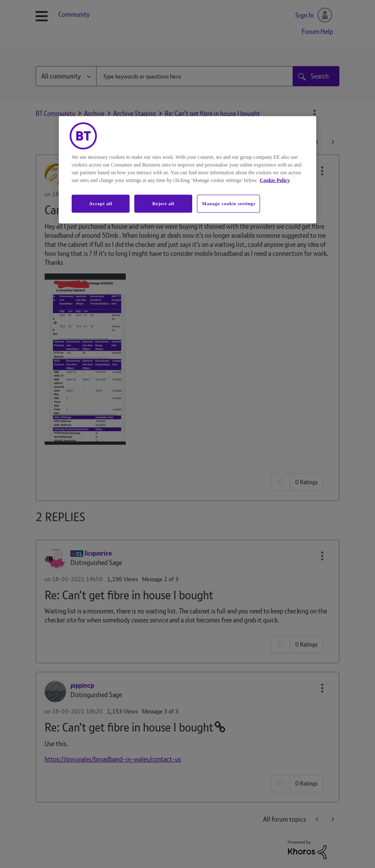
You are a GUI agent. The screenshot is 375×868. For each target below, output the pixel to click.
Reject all (163, 203)
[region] (187, 170)
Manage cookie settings (228, 203)
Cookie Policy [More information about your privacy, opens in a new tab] (275, 180)
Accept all (100, 203)
